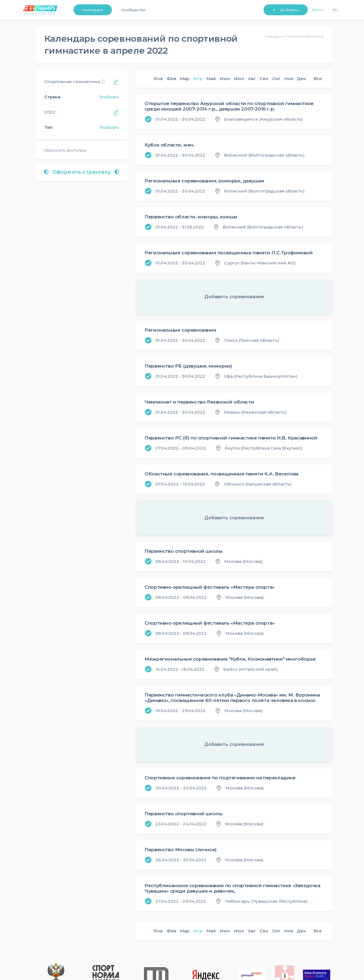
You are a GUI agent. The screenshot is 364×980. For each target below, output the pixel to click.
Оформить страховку (82, 172)
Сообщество (134, 10)
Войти (318, 10)
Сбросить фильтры (66, 150)
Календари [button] (93, 10)
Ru (335, 10)
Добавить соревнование (234, 297)
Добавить (290, 10)
